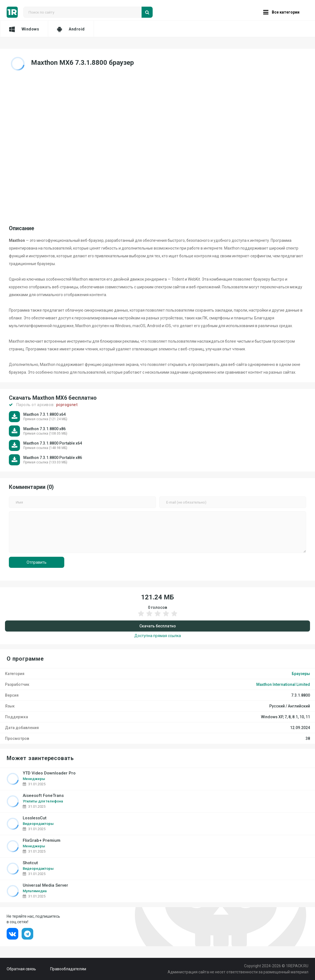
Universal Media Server (45, 885)
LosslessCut (35, 818)
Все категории (281, 12)
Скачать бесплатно (158, 626)
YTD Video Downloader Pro (49, 773)
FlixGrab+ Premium (42, 841)
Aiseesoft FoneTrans (43, 796)
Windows (24, 29)
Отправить (37, 562)
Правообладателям (68, 969)
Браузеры (301, 674)
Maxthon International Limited (283, 684)
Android (71, 29)
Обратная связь (21, 969)
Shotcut (30, 863)
